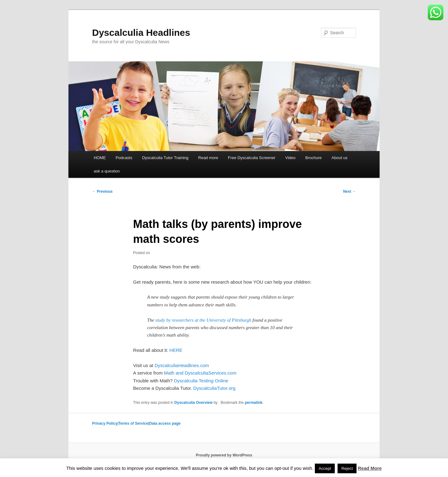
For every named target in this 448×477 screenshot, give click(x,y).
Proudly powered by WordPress (224, 455)
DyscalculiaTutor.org (214, 388)
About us (340, 158)
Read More (370, 468)
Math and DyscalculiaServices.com (200, 373)
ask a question (107, 171)
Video (290, 158)
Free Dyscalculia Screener (252, 158)
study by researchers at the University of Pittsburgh (203, 320)
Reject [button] (347, 468)
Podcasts (124, 158)
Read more (208, 158)
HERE (176, 350)
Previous (102, 191)
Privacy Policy (105, 423)
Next (350, 191)
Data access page (165, 423)
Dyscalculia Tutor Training (165, 158)
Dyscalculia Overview (194, 403)
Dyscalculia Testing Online (201, 381)
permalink (254, 403)
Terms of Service (133, 423)
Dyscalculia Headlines (141, 33)
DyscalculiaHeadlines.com (182, 365)
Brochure (313, 158)
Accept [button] (325, 468)
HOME (100, 158)
